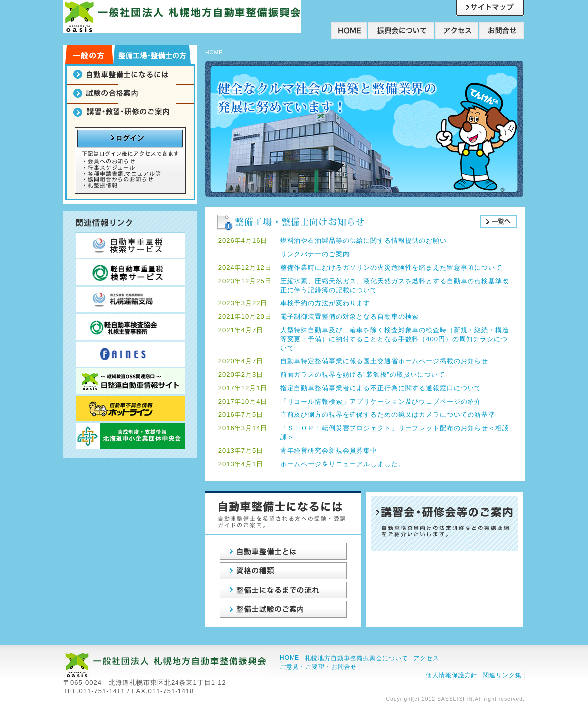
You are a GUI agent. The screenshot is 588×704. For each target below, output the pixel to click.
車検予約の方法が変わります (325, 303)
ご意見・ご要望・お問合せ (318, 667)
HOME (290, 658)
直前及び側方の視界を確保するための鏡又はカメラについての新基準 (388, 415)
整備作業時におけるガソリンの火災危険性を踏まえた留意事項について (391, 267)
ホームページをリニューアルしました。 (343, 464)
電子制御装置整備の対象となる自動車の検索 (350, 317)
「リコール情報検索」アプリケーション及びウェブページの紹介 (381, 401)
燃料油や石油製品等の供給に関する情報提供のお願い (363, 241)
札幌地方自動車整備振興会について (356, 658)
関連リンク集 (502, 675)
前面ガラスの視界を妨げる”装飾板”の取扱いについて (363, 375)
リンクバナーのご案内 (315, 254)
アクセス (426, 658)
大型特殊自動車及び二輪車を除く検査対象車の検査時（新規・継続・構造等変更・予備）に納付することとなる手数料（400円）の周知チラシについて (395, 339)
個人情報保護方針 (452, 675)
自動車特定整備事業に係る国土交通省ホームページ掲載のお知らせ (384, 361)
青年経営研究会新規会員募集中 (329, 450)
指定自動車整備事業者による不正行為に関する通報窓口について (381, 388)
